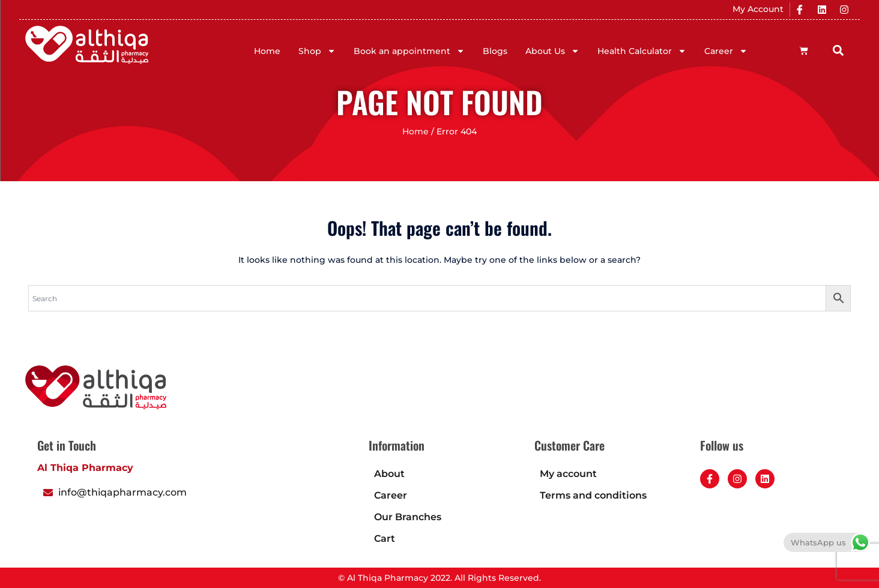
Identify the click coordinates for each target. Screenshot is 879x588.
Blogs (495, 51)
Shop (317, 51)
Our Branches (408, 517)
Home (267, 51)
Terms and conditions (593, 495)
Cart (385, 538)
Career (726, 51)
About (389, 474)
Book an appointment (409, 51)
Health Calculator (642, 51)
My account (568, 474)
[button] (838, 50)
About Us (552, 51)
